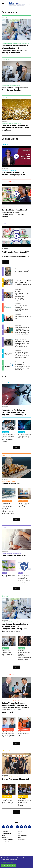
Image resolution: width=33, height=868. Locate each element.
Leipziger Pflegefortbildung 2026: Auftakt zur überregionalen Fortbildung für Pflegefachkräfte (22, 296)
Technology (5, 831)
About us (20, 831)
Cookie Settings (21, 840)
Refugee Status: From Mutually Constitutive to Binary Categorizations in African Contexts (15, 213)
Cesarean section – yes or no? (14, 555)
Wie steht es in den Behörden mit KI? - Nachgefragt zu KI (14, 173)
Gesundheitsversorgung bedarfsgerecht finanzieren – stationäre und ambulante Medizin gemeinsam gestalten (22, 331)
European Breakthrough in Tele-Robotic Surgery (23, 271)
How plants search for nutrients (8, 576)
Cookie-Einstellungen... (7, 862)
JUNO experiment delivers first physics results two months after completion (15, 128)
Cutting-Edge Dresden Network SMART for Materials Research (24, 436)
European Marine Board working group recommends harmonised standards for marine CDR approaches (23, 366)
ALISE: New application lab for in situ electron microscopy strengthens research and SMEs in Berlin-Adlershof (24, 656)
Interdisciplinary (6, 842)
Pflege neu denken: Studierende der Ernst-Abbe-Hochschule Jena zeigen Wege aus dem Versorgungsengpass (22, 343)
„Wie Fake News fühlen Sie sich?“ (23, 317)
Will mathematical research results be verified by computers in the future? (8, 734)
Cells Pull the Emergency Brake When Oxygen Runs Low (15, 89)
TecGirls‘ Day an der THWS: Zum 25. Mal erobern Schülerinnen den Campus (23, 282)
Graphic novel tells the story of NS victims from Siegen (24, 505)
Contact (19, 838)
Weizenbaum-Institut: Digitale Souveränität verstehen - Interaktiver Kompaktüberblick (22, 355)
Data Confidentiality (22, 836)
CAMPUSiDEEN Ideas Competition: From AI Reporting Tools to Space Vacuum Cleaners (24, 802)
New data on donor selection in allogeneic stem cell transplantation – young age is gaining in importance (15, 49)
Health (4, 836)
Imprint (19, 833)
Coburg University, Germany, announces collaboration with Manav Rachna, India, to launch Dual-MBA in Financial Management (15, 707)
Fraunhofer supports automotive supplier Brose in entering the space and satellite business (8, 438)
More (6, 262)
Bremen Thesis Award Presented (15, 779)
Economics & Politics (7, 840)
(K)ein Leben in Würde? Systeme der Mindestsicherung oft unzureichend (22, 308)
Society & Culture (7, 833)
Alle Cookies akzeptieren (9, 865)
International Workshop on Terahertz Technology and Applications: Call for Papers (14, 412)
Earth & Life (5, 838)
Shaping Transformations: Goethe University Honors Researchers (8, 801)
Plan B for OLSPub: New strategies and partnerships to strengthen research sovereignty (24, 579)
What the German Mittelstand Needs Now (23, 733)
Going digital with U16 (11, 483)
